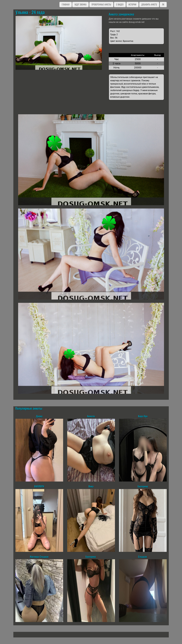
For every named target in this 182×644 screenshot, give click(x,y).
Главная (66, 5)
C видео (120, 5)
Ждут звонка (80, 5)
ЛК (163, 5)
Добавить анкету (149, 5)
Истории (132, 5)
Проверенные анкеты (101, 5)
